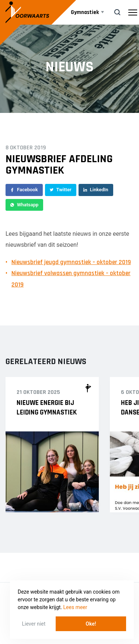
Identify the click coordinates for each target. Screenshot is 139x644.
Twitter (61, 190)
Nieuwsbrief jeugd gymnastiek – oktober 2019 (71, 262)
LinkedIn (96, 190)
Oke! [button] (91, 624)
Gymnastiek (85, 12)
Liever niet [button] (34, 624)
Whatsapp (24, 205)
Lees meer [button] (75, 607)
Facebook (24, 190)
